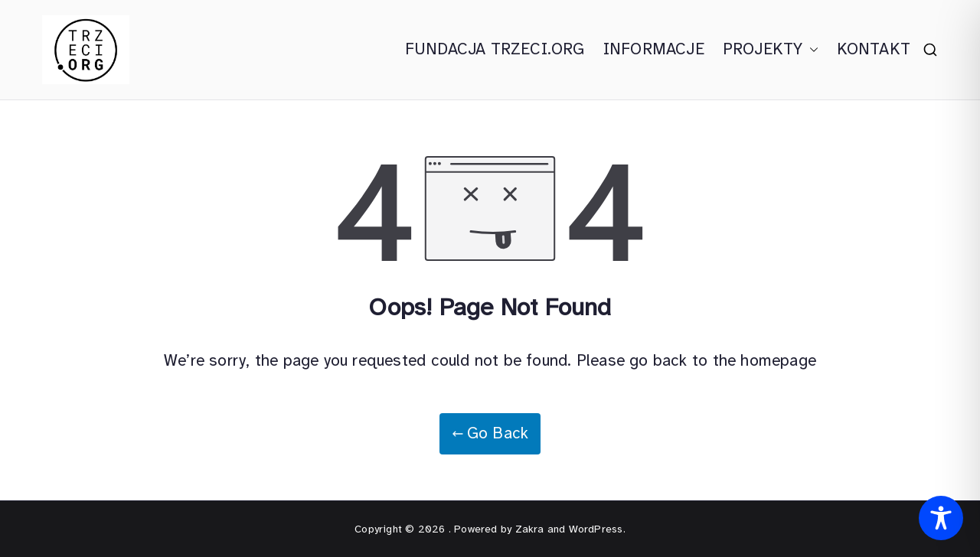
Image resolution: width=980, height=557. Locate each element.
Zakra (530, 529)
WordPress (596, 529)
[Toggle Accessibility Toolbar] (941, 518)
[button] (811, 50)
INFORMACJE (654, 49)
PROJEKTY (771, 50)
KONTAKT (874, 49)
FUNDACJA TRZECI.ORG (495, 49)
